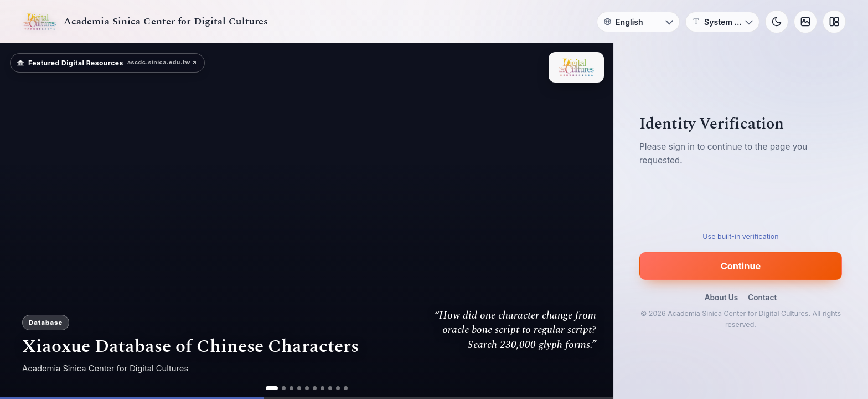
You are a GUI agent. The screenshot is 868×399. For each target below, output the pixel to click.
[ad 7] (322, 388)
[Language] (638, 22)
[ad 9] (338, 388)
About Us (722, 298)
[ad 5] (307, 388)
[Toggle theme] (777, 22)
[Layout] (834, 22)
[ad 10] (346, 388)
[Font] (722, 22)
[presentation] (741, 202)
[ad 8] (330, 388)
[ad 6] (315, 388)
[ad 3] (291, 388)
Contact (762, 298)
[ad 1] (272, 388)
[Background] (805, 22)
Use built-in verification (740, 236)
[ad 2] (284, 388)
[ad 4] (299, 388)
